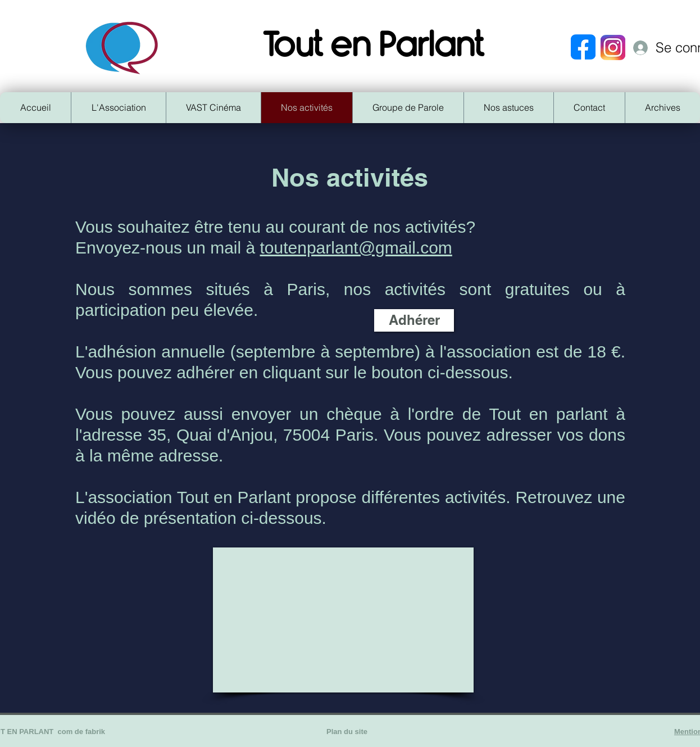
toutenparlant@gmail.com (356, 248)
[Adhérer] (414, 320)
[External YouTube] (343, 620)
